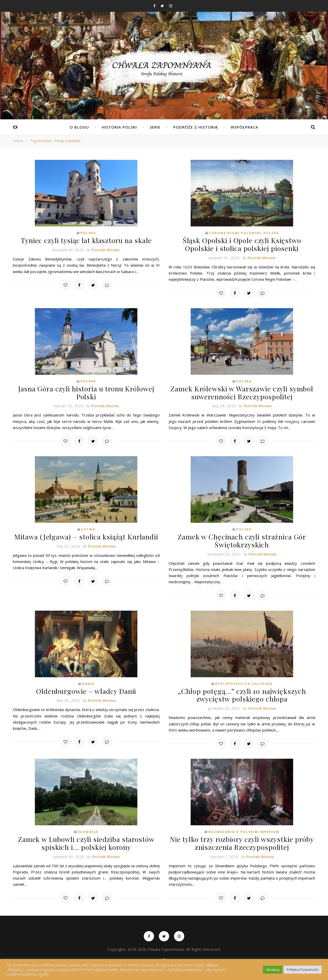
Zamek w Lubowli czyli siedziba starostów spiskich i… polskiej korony (86, 839)
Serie (155, 127)
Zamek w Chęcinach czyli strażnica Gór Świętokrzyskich (242, 538)
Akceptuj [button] (273, 969)
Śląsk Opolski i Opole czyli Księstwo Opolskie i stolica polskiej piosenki (242, 244)
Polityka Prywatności (303, 969)
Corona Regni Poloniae (235, 233)
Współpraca (244, 127)
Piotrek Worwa (106, 249)
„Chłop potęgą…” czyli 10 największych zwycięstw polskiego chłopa (242, 692)
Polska (88, 233)
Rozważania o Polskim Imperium (244, 828)
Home (18, 141)
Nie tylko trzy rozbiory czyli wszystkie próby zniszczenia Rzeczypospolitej (242, 839)
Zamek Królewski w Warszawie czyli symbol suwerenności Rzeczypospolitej (242, 391)
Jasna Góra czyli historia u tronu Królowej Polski (86, 391)
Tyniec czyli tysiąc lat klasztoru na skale (86, 240)
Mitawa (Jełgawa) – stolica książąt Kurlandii (86, 534)
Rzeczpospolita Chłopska (244, 681)
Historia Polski (119, 127)
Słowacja (88, 828)
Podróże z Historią (196, 127)
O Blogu (79, 127)
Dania (88, 681)
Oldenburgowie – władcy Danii (86, 688)
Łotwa (88, 527)
